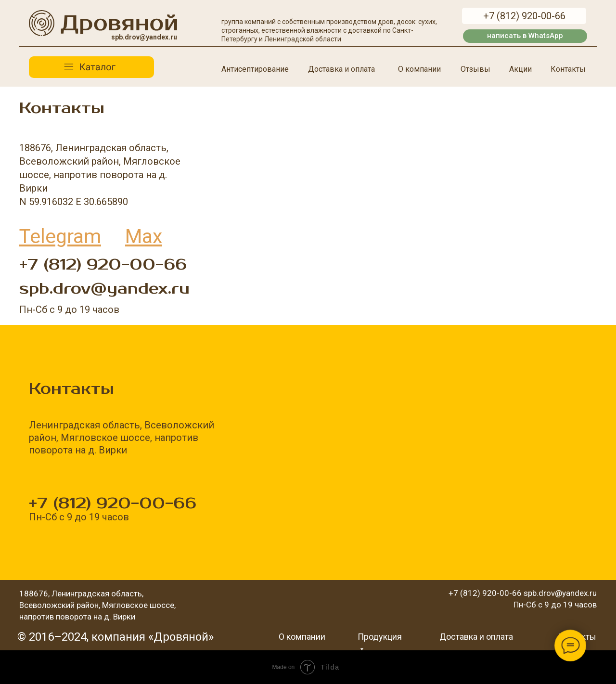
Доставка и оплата (341, 69)
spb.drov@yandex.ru (104, 289)
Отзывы (475, 69)
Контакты (568, 69)
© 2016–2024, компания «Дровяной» (115, 637)
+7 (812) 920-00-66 (103, 265)
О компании (419, 69)
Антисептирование (255, 69)
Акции (520, 69)
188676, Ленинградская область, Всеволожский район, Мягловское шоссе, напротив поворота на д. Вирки (97, 605)
